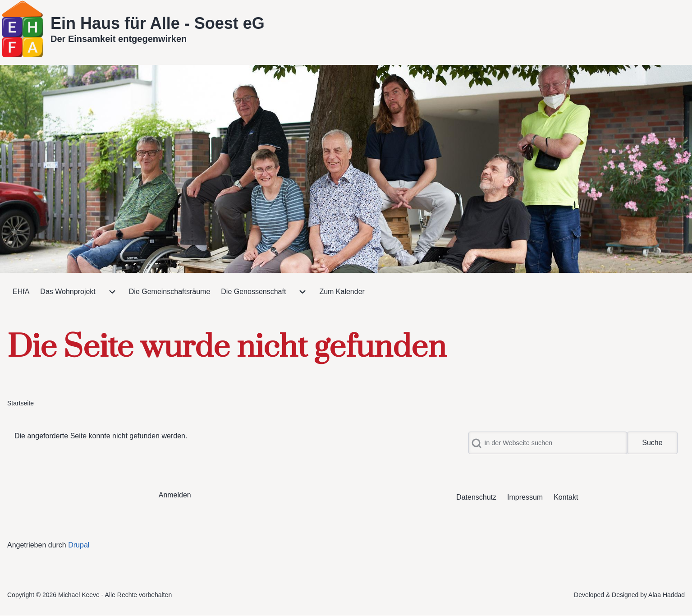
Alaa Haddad (667, 595)
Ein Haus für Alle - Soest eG (158, 23)
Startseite (21, 403)
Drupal (79, 545)
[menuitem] (21, 292)
